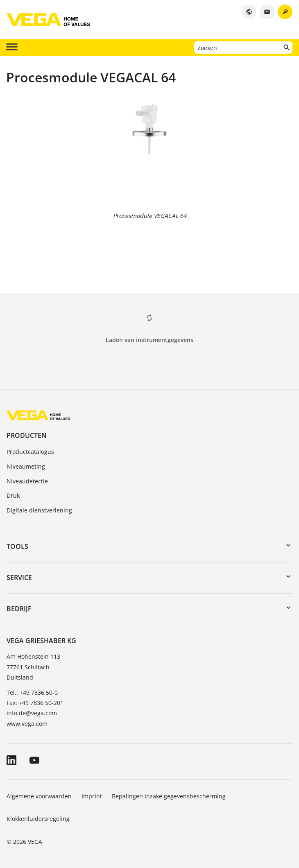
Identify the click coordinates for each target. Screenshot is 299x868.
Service (19, 578)
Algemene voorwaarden (39, 796)
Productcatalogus (30, 452)
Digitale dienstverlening (39, 510)
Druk (13, 495)
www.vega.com (27, 724)
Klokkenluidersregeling (38, 819)
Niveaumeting (26, 466)
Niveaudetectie (27, 481)
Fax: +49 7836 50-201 (35, 703)
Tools (17, 546)
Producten (27, 435)
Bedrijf (19, 609)
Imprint (92, 796)
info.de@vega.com (32, 713)
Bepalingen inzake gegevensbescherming (169, 796)
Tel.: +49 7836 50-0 (32, 692)
